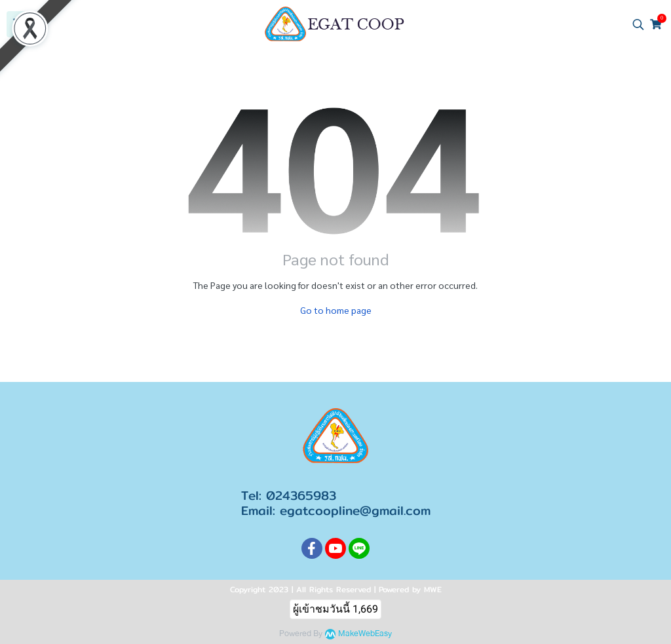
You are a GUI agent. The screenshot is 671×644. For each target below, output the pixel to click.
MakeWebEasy (365, 634)
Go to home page (336, 310)
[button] (638, 24)
